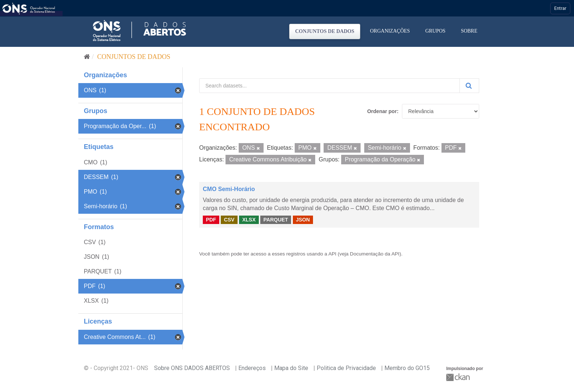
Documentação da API (375, 254)
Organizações (390, 31)
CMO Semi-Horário (229, 189)
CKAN (459, 377)
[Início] (87, 57)
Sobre (469, 31)
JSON (303, 220)
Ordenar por (382, 111)
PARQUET (275, 220)
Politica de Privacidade (346, 368)
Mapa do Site (291, 368)
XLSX (249, 220)
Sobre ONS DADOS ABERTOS (192, 368)
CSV (229, 220)
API (332, 254)
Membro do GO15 (407, 368)
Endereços (252, 368)
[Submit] (469, 86)
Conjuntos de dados (325, 31)
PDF (211, 220)
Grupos (435, 31)
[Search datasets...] (329, 86)
